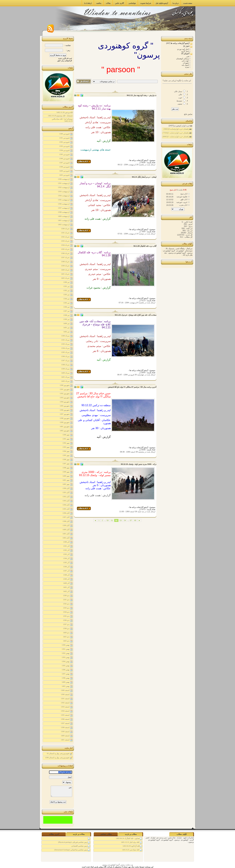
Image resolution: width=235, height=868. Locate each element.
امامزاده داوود (188, 838)
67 (131, 520)
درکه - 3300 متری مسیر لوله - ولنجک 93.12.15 (139, 464)
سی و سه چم (161, 838)
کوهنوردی (180, 251)
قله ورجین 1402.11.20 (64, 112)
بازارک (179, 838)
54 (125, 520)
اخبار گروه (185, 51)
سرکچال (189, 248)
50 (108, 520)
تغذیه (187, 67)
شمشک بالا (170, 248)
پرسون (190, 253)
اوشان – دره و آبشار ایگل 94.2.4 (144, 177)
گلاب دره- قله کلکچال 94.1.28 (145, 246)
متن (61, 791)
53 (121, 520)
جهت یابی (186, 61)
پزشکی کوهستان (183, 59)
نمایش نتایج (188, 114)
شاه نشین (171, 838)
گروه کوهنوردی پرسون (177, 253)
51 (112, 520)
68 (135, 520)
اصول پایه (186, 65)
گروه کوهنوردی (169, 251)
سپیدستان (189, 251)
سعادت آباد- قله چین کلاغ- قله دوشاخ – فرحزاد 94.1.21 (136, 315)
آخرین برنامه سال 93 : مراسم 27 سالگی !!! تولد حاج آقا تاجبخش (132, 387)
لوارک (153, 838)
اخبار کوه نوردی (183, 49)
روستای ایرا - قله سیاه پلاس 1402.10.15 (62, 120)
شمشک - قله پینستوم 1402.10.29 (60, 116)
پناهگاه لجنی (180, 248)
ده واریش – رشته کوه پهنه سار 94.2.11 (142, 95)
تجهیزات (186, 63)
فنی (188, 56)
